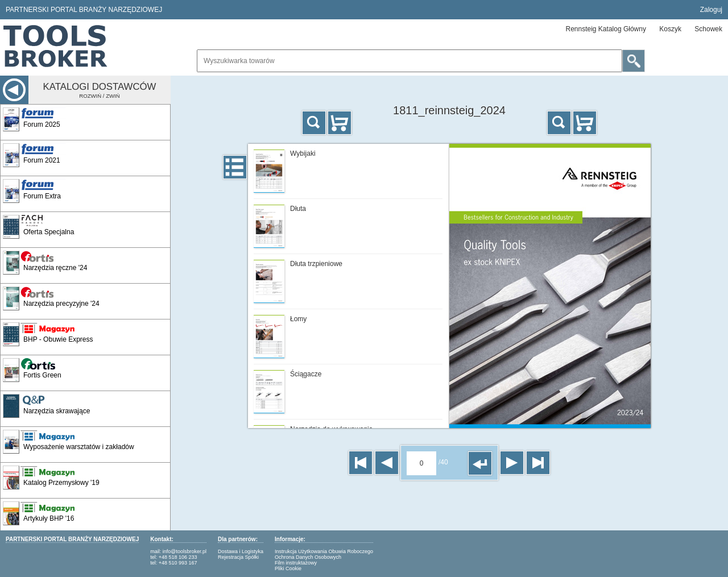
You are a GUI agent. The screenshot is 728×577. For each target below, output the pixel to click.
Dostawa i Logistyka (241, 551)
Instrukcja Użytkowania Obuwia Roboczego (324, 551)
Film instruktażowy (296, 563)
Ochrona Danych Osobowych (308, 557)
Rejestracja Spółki (238, 557)
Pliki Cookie (288, 568)
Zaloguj (711, 10)
